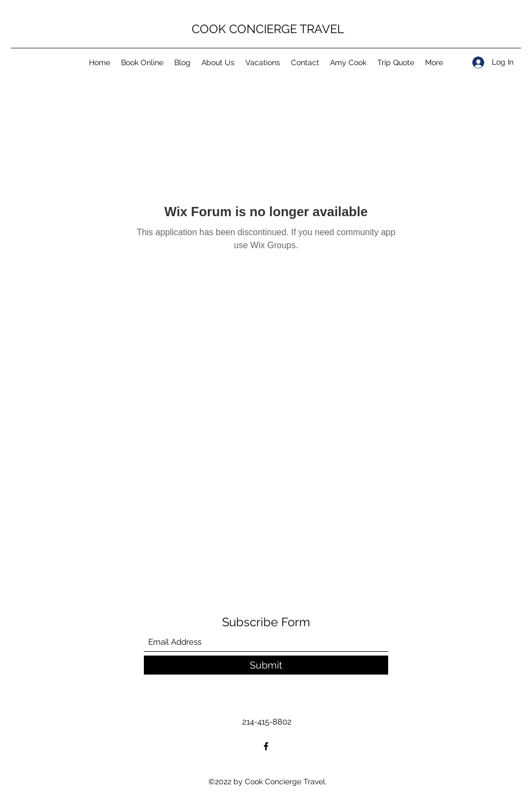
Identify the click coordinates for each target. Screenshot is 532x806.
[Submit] (266, 665)
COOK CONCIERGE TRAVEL (268, 29)
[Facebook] (266, 746)
